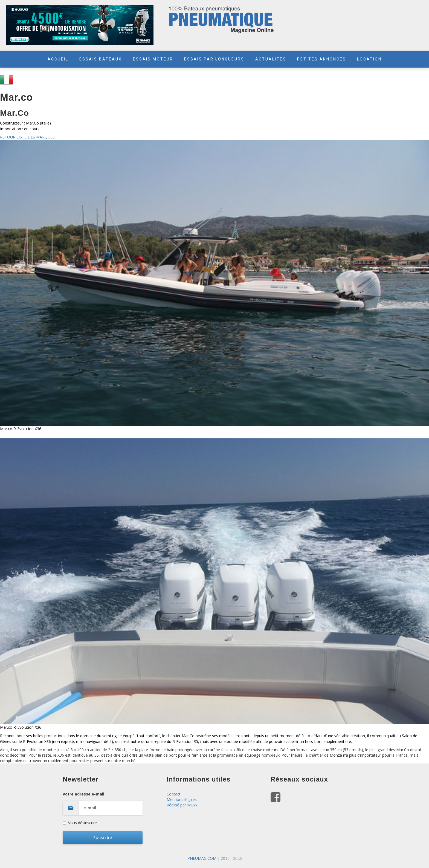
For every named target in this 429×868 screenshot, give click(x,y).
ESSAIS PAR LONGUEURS (214, 59)
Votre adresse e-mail (111, 803)
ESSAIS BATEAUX (101, 59)
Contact (174, 794)
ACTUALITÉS (271, 59)
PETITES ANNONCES (322, 59)
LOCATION (369, 59)
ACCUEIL (58, 59)
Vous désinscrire (80, 823)
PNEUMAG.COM (202, 858)
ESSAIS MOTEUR (153, 59)
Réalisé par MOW (182, 805)
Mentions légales (182, 799)
